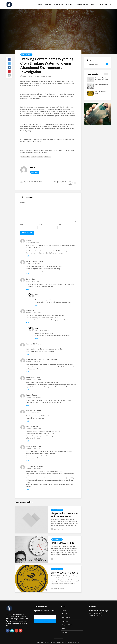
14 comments (42, 76)
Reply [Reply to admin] (37, 305)
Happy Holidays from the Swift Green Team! (64, 515)
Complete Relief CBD (34, 411)
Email (41, 224)
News (93, 4)
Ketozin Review (32, 395)
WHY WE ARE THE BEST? (65, 573)
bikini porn (30, 310)
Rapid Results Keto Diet (35, 261)
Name (22, 224)
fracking (34, 157)
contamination (25, 157)
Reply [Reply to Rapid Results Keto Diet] (28, 274)
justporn (29, 240)
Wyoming (47, 157)
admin (23, 76)
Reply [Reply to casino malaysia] (28, 441)
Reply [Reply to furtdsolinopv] (28, 289)
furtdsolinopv (31, 279)
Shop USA (69, 4)
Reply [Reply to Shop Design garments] (28, 490)
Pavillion (40, 157)
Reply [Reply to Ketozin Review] (28, 405)
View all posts (35, 172)
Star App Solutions (75, 640)
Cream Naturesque (33, 377)
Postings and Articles (26, 55)
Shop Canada (58, 4)
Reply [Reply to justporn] (28, 256)
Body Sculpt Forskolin (34, 446)
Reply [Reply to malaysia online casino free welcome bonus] (28, 372)
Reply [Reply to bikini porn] (28, 323)
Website (59, 224)
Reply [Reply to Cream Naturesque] (28, 390)
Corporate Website (82, 4)
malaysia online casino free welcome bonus (42, 359)
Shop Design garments (34, 466)
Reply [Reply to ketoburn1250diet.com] (28, 354)
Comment (23, 203)
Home (40, 4)
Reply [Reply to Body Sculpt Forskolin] (28, 461)
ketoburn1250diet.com (35, 344)
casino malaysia (32, 426)
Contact (100, 4)
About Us (48, 4)
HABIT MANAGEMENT (63, 543)
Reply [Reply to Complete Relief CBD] (28, 421)
